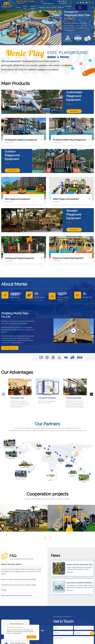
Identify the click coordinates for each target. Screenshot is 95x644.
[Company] (63, 633)
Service (54, 7)
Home (19, 7)
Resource (61, 7)
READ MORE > (70, 572)
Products (41, 7)
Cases (48, 7)
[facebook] (78, 3)
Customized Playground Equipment (74, 96)
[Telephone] (84, 633)
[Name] (63, 628)
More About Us (10, 348)
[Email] (84, 628)
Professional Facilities (74, 398)
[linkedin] (84, 3)
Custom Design (33, 7)
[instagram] (93, 3)
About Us (25, 7)
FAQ (13, 556)
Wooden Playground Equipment (74, 214)
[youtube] (87, 3)
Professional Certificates (47, 398)
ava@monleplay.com (48, 3)
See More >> (74, 111)
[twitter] (81, 3)
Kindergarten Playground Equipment (24, 140)
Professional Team (17, 398)
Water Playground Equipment (71, 199)
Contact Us (69, 7)
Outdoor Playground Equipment (12, 155)
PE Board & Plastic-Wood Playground (71, 140)
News (56, 556)
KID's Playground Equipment (24, 199)
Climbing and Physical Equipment (24, 258)
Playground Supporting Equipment (71, 258)
